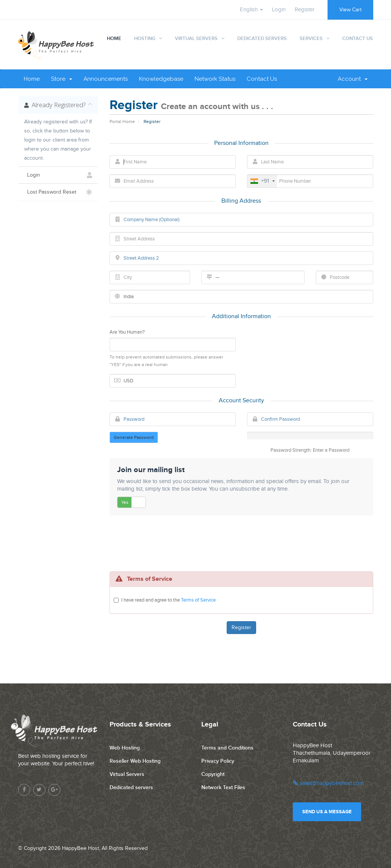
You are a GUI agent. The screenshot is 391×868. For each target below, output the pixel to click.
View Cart (350, 10)
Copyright (213, 774)
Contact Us (358, 38)
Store (62, 79)
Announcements (106, 79)
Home (114, 38)
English (251, 10)
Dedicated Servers (262, 38)
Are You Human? (127, 332)
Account (353, 79)
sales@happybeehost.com (328, 783)
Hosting (145, 38)
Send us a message (327, 812)
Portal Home (122, 122)
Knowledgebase (161, 79)
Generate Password (134, 437)
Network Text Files (223, 787)
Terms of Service (198, 600)
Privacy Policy (218, 761)
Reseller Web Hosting (135, 761)
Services (311, 38)
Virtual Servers (196, 38)
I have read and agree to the (168, 600)
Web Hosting (125, 748)
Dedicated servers (131, 787)
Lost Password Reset (58, 192)
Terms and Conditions (227, 748)
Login (279, 10)
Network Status (215, 79)
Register (305, 10)
